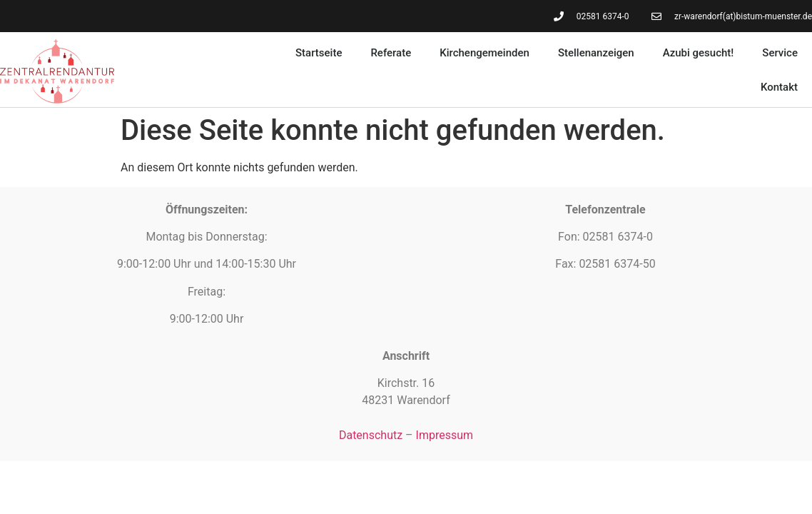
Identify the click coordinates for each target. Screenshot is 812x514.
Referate (391, 53)
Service (780, 53)
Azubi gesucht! (699, 53)
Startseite (319, 53)
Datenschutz (371, 435)
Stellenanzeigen (596, 53)
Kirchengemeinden (484, 53)
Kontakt (779, 87)
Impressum (445, 435)
